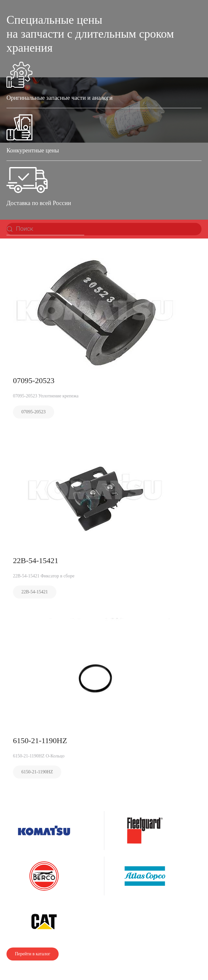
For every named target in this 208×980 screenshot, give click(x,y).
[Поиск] (45, 229)
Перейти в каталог (33, 954)
